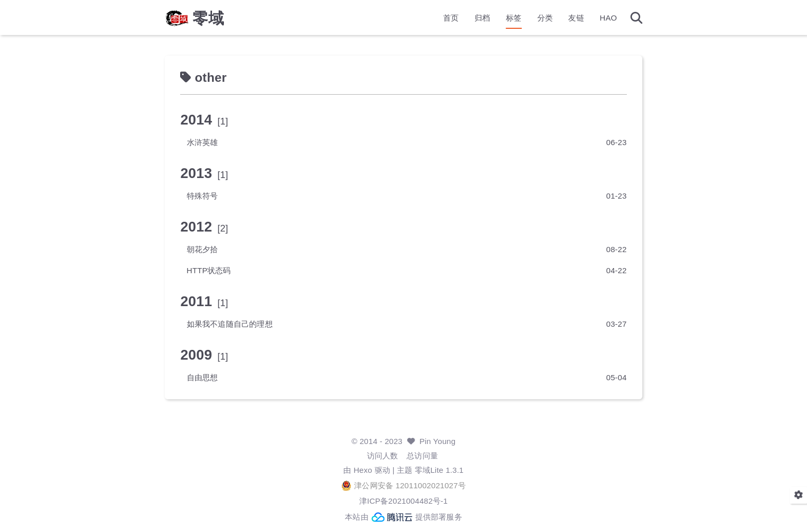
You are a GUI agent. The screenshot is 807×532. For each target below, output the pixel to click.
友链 (576, 18)
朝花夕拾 (203, 249)
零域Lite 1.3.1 (439, 470)
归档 (482, 18)
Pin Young (437, 441)
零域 (208, 19)
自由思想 (203, 377)
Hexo (363, 470)
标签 (514, 18)
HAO (608, 18)
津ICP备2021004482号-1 (403, 501)
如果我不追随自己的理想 (230, 324)
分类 (545, 18)
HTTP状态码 (209, 270)
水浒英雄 (203, 142)
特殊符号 (203, 196)
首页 (451, 18)
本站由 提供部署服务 (403, 517)
